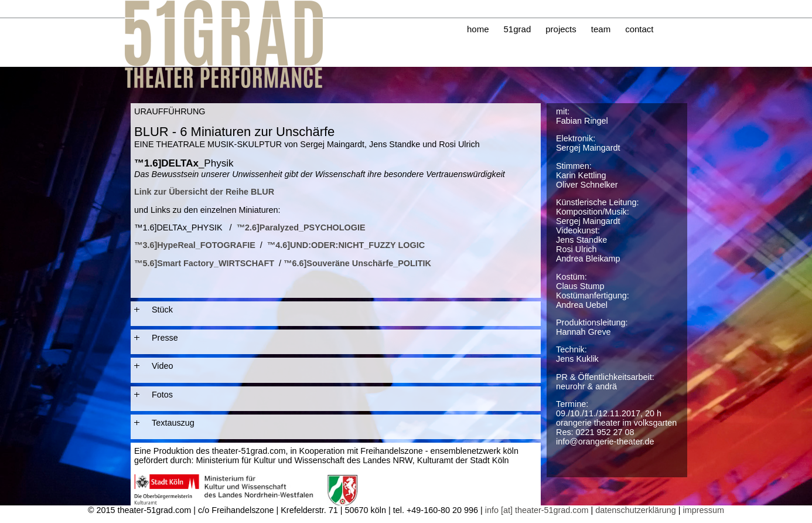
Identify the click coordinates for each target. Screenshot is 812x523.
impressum (704, 510)
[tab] (336, 310)
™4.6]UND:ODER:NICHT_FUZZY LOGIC (346, 245)
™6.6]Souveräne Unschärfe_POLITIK (357, 263)
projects (561, 29)
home (478, 29)
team (601, 29)
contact (639, 29)
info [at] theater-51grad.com (537, 510)
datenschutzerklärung (636, 510)
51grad (518, 29)
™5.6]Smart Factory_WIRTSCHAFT (204, 263)
